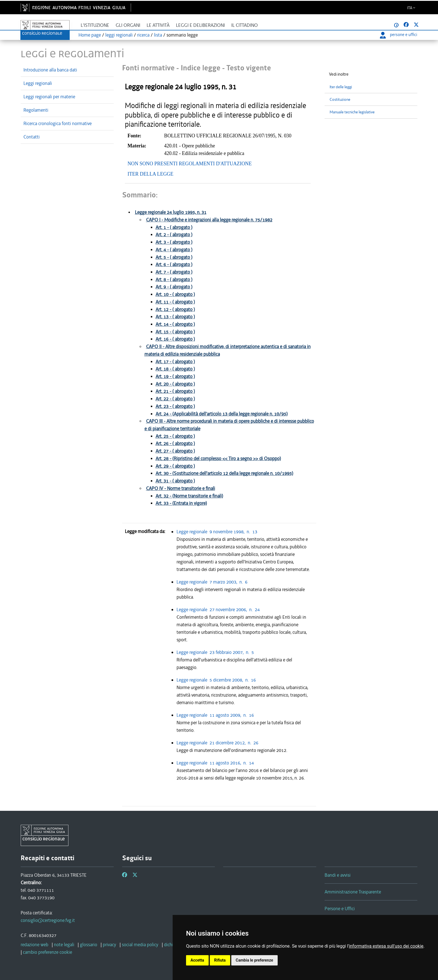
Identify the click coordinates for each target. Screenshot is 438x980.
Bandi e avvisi (338, 875)
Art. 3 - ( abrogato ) (174, 242)
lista (158, 35)
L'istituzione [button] (95, 25)
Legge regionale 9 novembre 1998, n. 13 (218, 532)
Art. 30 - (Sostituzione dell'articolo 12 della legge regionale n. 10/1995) (224, 473)
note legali (64, 945)
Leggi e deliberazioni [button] (200, 25)
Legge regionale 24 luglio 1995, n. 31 (171, 212)
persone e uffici (398, 35)
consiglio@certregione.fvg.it (48, 920)
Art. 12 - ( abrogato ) (175, 309)
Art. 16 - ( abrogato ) (175, 339)
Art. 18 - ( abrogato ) (175, 369)
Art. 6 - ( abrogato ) (174, 265)
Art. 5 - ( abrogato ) (174, 257)
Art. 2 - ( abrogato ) (174, 235)
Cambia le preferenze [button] (254, 960)
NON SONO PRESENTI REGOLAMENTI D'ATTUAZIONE (190, 164)
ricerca (143, 35)
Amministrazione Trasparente (353, 892)
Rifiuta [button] (220, 960)
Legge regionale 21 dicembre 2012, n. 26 (219, 743)
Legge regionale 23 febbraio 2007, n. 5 (216, 652)
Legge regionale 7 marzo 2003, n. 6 (213, 582)
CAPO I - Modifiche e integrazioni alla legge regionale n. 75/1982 (209, 220)
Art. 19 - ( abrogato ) (175, 377)
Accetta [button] (197, 960)
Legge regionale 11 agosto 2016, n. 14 (216, 763)
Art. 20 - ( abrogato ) (175, 384)
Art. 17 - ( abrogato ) (175, 362)
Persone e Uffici (340, 909)
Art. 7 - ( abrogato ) (174, 272)
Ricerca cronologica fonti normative (58, 123)
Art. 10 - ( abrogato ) (175, 294)
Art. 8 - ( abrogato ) (174, 280)
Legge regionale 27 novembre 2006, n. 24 (219, 609)
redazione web (34, 945)
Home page (90, 35)
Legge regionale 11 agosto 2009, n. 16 (216, 715)
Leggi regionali (38, 83)
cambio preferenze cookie (47, 952)
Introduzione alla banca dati (50, 70)
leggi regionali (119, 35)
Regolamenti (36, 110)
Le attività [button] (158, 25)
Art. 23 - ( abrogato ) (175, 406)
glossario (89, 945)
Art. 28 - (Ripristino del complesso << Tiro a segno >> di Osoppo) (218, 459)
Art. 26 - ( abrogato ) (175, 444)
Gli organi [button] (128, 25)
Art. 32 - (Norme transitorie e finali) (189, 496)
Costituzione (340, 100)
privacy (109, 945)
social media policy (140, 945)
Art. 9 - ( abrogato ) (174, 287)
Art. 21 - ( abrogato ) (175, 391)
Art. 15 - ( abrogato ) (175, 332)
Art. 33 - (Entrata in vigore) (181, 503)
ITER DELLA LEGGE (151, 174)
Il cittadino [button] (245, 25)
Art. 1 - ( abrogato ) (174, 227)
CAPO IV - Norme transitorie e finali (181, 488)
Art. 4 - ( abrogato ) (174, 250)
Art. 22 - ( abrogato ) (175, 399)
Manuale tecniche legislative (352, 112)
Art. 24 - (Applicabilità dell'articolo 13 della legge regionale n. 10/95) (222, 414)
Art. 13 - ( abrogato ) (175, 317)
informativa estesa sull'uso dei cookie (386, 946)
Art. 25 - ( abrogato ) (175, 436)
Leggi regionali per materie (49, 97)
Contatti (32, 137)
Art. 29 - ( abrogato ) (175, 466)
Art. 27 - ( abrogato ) (175, 451)
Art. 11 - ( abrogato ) (175, 302)
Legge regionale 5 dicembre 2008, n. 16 (217, 680)
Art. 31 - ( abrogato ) (175, 481)
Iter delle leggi (341, 87)
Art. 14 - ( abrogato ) (175, 324)
